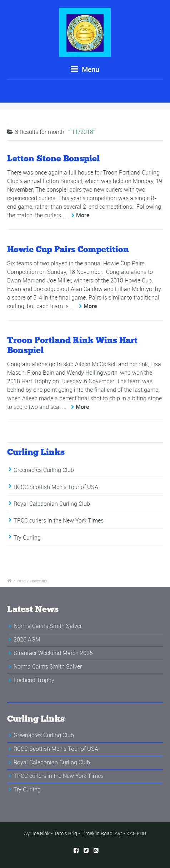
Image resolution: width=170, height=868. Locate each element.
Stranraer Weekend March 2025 (53, 653)
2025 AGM (27, 639)
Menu (85, 69)
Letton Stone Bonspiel (53, 158)
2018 (21, 581)
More (83, 215)
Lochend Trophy (34, 680)
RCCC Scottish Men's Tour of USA (56, 487)
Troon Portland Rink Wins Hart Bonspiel (72, 345)
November (39, 581)
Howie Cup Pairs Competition (68, 249)
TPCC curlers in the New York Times (59, 520)
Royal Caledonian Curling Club (52, 504)
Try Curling (27, 537)
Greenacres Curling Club (44, 470)
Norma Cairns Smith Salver (48, 626)
